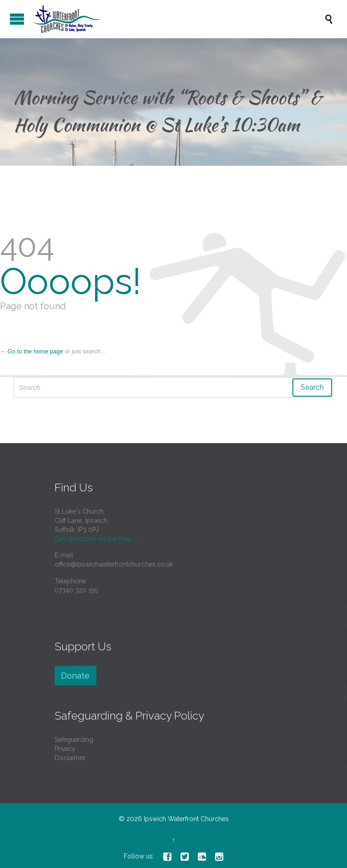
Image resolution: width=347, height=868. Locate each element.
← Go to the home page (32, 351)
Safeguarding (74, 740)
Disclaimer (70, 758)
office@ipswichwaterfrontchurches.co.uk (114, 564)
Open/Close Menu (17, 19)
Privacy (65, 749)
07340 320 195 (76, 590)
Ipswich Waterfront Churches (186, 819)
